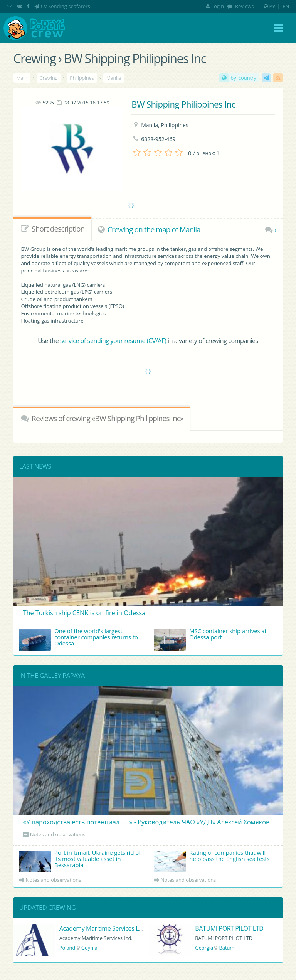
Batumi (227, 948)
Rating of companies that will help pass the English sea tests (212, 860)
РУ (272, 6)
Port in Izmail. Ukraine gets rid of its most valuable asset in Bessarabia (80, 860)
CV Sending (266, 78)
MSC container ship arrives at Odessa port (210, 639)
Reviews (244, 6)
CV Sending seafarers (66, 6)
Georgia (204, 948)
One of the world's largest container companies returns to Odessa (78, 639)
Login (215, 6)
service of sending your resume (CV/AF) (113, 341)
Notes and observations (58, 834)
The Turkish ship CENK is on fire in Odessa (84, 613)
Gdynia (89, 948)
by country (243, 78)
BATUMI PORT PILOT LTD (229, 928)
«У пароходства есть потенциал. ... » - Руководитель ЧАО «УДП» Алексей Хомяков (146, 822)
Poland (67, 948)
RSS (278, 78)
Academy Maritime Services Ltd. (103, 928)
